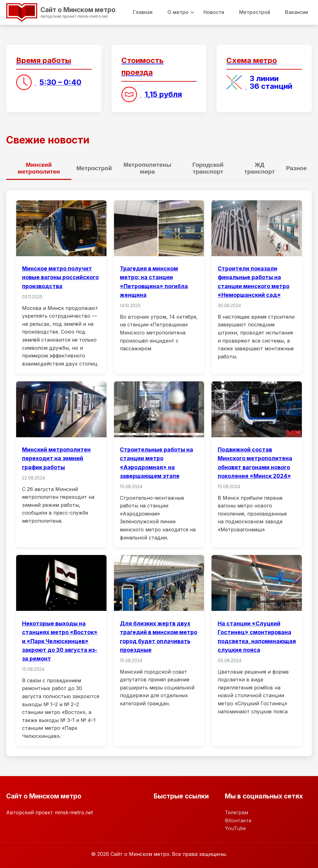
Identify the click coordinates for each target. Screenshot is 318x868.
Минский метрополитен (39, 168)
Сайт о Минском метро (54, 11)
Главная (143, 12)
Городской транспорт (208, 168)
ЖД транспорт (260, 168)
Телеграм (236, 812)
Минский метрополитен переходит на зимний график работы (56, 458)
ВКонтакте (238, 820)
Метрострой (255, 12)
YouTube (235, 828)
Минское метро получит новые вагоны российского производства (60, 277)
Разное (296, 168)
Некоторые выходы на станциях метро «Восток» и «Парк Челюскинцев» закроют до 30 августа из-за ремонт (60, 641)
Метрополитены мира (147, 168)
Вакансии (297, 12)
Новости (214, 12)
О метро (178, 12)
